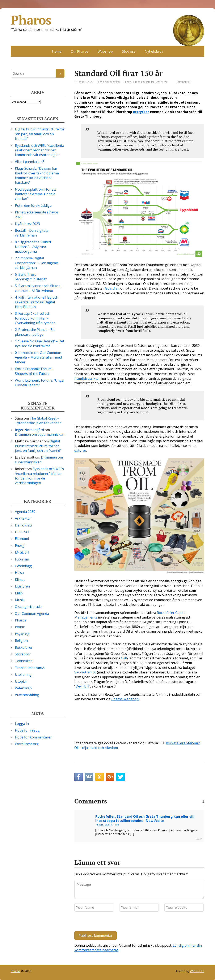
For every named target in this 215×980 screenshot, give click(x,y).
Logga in (22, 724)
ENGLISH (22, 552)
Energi (128, 82)
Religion (21, 641)
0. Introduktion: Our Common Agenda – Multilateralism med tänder (38, 357)
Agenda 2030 (25, 512)
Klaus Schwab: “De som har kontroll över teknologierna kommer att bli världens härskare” (37, 175)
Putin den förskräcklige (33, 205)
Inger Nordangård (29, 430)
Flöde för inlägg (27, 730)
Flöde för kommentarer (33, 737)
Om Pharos (80, 51)
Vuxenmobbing (27, 695)
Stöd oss (129, 51)
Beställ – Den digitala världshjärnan (31, 233)
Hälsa (19, 573)
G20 (124, 658)
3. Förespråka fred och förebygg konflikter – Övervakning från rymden (35, 318)
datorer (80, 450)
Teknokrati (24, 661)
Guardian (112, 288)
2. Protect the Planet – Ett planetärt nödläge (35, 332)
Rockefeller (148, 82)
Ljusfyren (22, 586)
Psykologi (23, 634)
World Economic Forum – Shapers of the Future (34, 371)
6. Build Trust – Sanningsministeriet (31, 277)
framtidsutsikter (87, 378)
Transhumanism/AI (30, 668)
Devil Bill (82, 686)
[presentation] (103, 922)
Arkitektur (23, 518)
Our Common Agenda (32, 613)
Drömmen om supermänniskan (40, 434)
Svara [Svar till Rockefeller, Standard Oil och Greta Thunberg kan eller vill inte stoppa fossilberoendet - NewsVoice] (199, 839)
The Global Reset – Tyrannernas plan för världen (38, 421)
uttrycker (141, 112)
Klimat (136, 82)
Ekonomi (22, 539)
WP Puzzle (197, 971)
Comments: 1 (184, 82)
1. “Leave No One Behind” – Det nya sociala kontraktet (40, 343)
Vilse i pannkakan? (29, 162)
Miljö (19, 593)
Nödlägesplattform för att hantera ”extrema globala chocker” (35, 194)
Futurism (22, 559)
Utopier (21, 681)
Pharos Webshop (125, 699)
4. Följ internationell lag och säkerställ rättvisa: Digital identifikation (37, 302)
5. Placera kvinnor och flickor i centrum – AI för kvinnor (38, 288)
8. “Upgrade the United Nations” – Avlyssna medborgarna (33, 247)
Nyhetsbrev (154, 51)
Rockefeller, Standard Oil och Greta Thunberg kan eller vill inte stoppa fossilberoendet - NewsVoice (145, 819)
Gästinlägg (23, 566)
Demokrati (23, 525)
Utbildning (23, 675)
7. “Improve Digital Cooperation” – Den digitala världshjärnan (37, 263)
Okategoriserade (28, 607)
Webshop (105, 51)
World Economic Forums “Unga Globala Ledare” (39, 383)
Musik (20, 600)
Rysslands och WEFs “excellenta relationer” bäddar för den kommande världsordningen (39, 150)
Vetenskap (23, 688)
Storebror (161, 82)
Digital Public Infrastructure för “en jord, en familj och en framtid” (40, 134)
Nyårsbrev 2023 (27, 224)
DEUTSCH (23, 532)
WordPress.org (27, 744)
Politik (20, 627)
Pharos (107, 20)
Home (57, 51)
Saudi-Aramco (85, 672)
